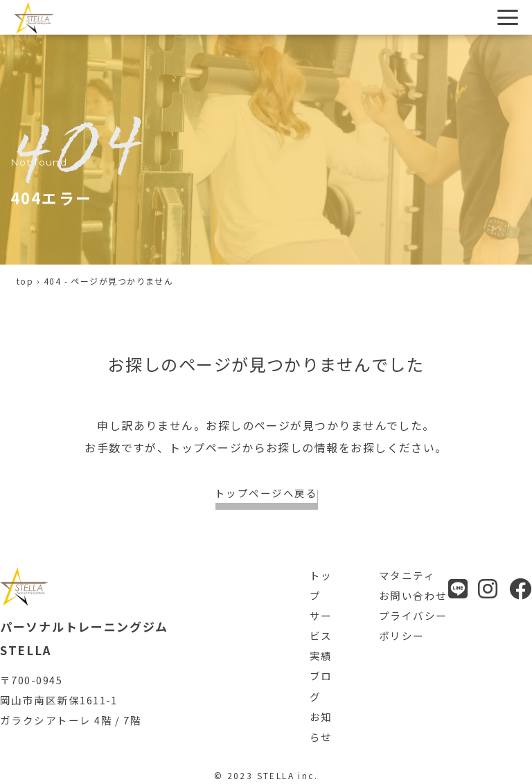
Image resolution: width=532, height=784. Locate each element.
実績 (321, 656)
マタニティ (407, 575)
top (25, 281)
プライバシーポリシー (413, 625)
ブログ (321, 686)
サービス (321, 625)
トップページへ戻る (266, 493)
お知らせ (321, 727)
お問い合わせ (413, 595)
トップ (321, 585)
